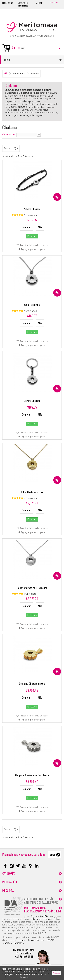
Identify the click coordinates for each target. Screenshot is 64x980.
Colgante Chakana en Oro (32, 684)
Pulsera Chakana (32, 209)
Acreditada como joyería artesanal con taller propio (41, 901)
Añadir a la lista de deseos (33, 245)
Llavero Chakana (32, 401)
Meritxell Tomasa (44, 916)
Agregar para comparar (33, 249)
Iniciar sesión (8, 3)
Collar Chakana (32, 305)
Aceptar (56, 973)
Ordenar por (9, 134)
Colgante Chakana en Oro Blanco (32, 775)
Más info (25, 977)
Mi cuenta (8, 890)
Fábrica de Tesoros (41, 919)
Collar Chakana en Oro (32, 492)
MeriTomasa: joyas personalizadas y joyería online (43, 910)
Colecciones (18, 74)
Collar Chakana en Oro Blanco (32, 588)
